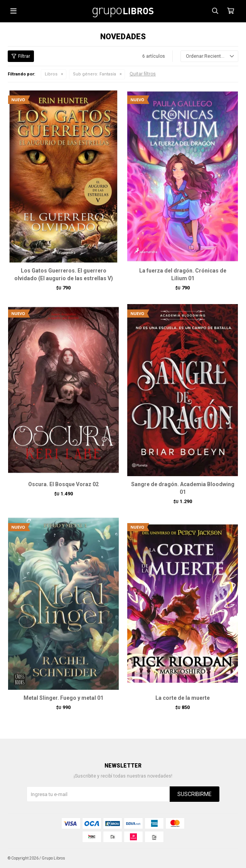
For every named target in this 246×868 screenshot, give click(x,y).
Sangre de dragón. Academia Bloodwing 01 (183, 488)
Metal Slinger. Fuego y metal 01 (63, 698)
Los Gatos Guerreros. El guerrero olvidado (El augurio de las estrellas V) (64, 274)
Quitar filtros (143, 74)
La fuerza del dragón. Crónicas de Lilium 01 (183, 274)
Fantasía (94, 74)
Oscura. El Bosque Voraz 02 (63, 484)
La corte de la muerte (183, 698)
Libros (51, 74)
